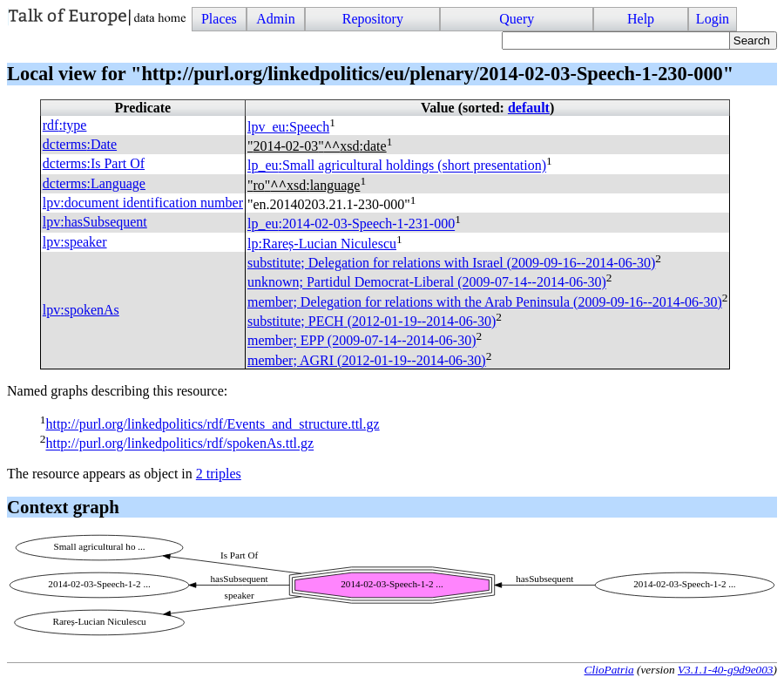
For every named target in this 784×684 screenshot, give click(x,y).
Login (713, 19)
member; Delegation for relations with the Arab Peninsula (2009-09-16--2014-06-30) (485, 302)
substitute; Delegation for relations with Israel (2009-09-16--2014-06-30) (451, 263)
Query (517, 19)
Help (641, 19)
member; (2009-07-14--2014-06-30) (362, 341)
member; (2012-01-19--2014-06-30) (367, 360)
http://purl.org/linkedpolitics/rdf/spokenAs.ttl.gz (179, 444)
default (529, 108)
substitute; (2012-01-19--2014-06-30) (372, 321)
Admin (275, 19)
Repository (373, 19)
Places (219, 19)
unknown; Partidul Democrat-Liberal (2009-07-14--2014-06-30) (427, 283)
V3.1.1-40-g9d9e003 (726, 670)
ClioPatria (609, 670)
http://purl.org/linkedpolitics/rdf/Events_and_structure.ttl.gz (212, 424)
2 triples (219, 474)
